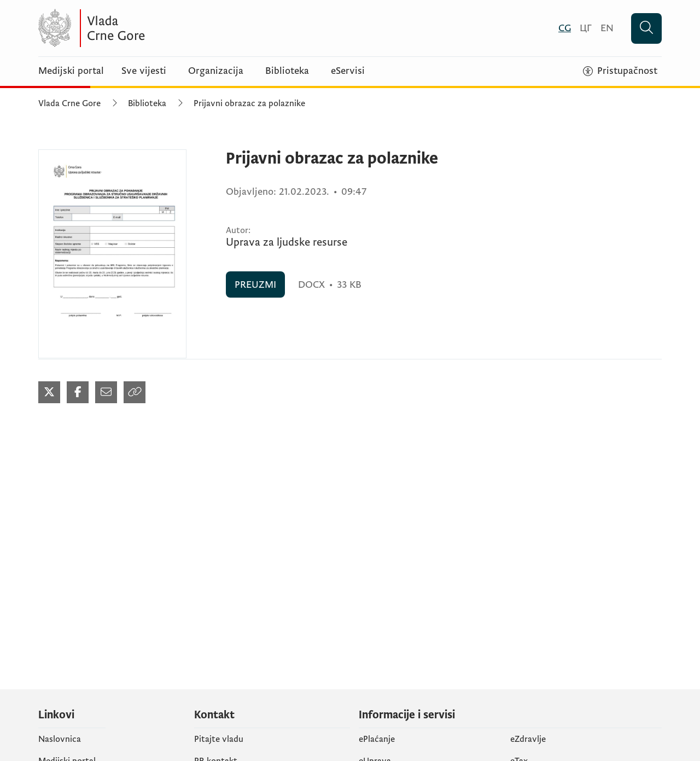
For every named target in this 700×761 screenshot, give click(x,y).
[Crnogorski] (565, 28)
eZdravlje (528, 739)
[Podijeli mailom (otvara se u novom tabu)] (106, 392)
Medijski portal (71, 71)
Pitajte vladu (219, 739)
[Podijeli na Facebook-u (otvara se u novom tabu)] (78, 392)
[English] (607, 28)
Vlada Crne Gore (69, 103)
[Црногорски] (586, 28)
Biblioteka (287, 71)
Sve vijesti (144, 71)
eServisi (348, 71)
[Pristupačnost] (620, 71)
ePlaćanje (377, 739)
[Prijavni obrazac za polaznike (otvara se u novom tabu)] (112, 254)
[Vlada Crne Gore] (145, 28)
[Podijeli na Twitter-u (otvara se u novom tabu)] (49, 392)
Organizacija (216, 71)
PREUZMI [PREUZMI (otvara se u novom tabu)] (255, 285)
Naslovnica (60, 739)
